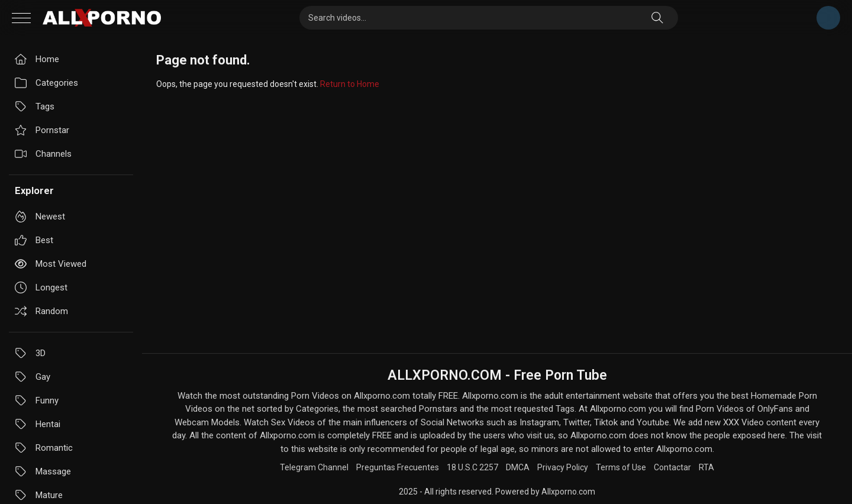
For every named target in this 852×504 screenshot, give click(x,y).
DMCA (518, 467)
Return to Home (350, 84)
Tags (35, 106)
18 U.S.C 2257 (472, 467)
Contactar (672, 467)
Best (34, 240)
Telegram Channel (828, 18)
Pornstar (42, 130)
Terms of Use (621, 467)
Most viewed (51, 264)
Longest (41, 287)
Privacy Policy (563, 467)
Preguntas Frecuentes (398, 467)
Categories (46, 83)
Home (37, 59)
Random (41, 311)
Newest (40, 217)
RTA (706, 467)
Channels (43, 154)
